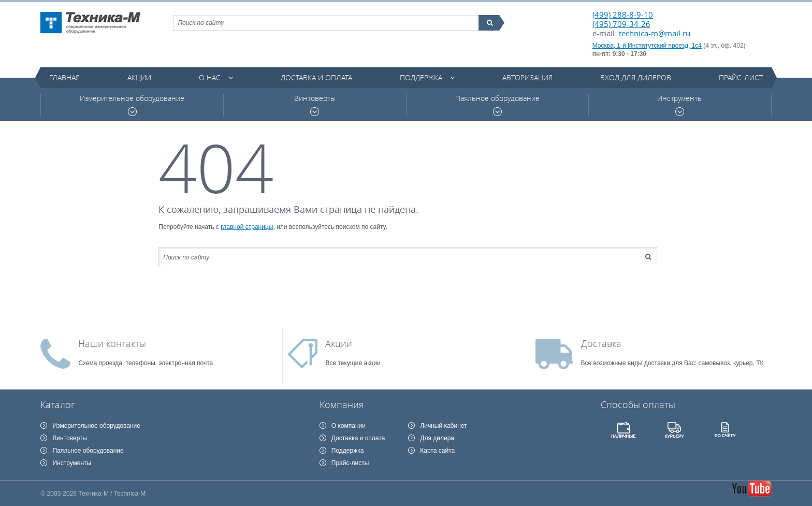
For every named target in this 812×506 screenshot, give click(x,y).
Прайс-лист (741, 77)
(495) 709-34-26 (621, 24)
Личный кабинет (443, 426)
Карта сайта (437, 451)
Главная (64, 77)
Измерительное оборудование (132, 105)
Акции (139, 77)
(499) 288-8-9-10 (623, 15)
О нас (210, 77)
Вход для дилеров (636, 77)
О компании (349, 426)
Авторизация (527, 77)
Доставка (601, 343)
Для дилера (437, 438)
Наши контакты (112, 343)
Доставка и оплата (316, 77)
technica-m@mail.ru (655, 33)
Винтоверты (315, 105)
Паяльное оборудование (497, 105)
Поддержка (421, 77)
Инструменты (680, 105)
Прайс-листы (350, 463)
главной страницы (247, 227)
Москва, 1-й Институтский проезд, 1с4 (647, 46)
